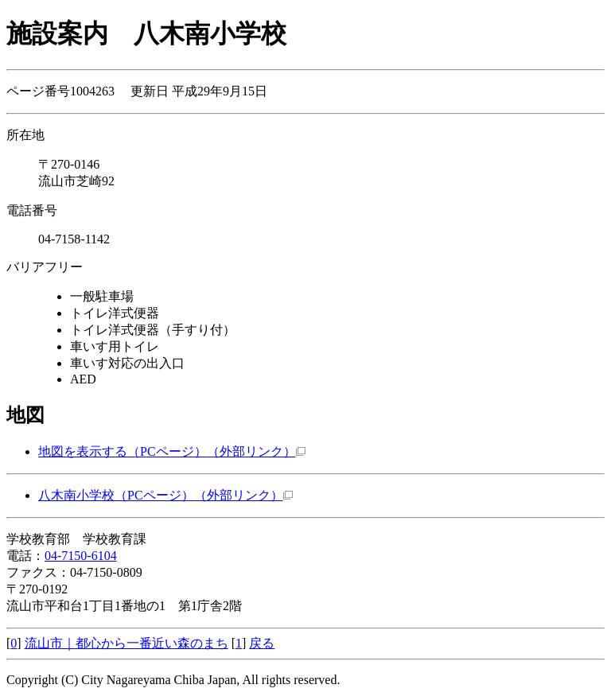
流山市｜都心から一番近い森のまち (126, 643)
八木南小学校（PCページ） (165, 495)
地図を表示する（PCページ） (172, 451)
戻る (262, 643)
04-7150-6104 (81, 556)
